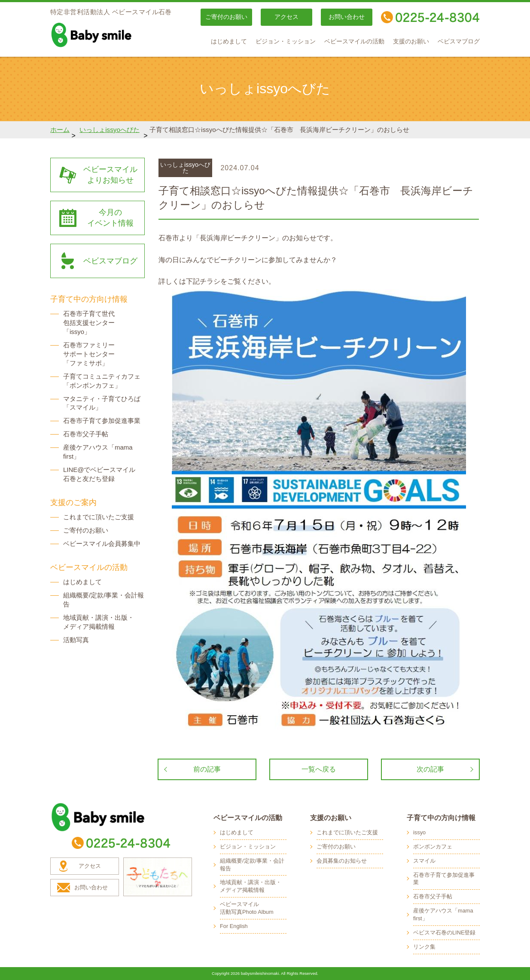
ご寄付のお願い (226, 17)
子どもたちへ (158, 877)
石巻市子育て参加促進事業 (102, 421)
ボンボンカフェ (433, 847)
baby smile (110, 35)
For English (234, 926)
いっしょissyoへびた (110, 130)
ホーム (60, 130)
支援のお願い (411, 41)
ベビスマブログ (459, 41)
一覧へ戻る (319, 769)
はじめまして (229, 41)
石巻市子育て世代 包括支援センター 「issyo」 (89, 323)
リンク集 (424, 947)
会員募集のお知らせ (342, 861)
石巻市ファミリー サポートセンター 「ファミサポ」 (89, 354)
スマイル (424, 861)
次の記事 (430, 769)
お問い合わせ (347, 17)
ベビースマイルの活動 (354, 41)
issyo (419, 832)
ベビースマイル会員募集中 (102, 544)
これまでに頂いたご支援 (99, 517)
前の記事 (207, 769)
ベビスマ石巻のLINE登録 (444, 933)
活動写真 (76, 640)
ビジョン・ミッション (286, 41)
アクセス (286, 17)
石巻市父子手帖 (86, 434)
